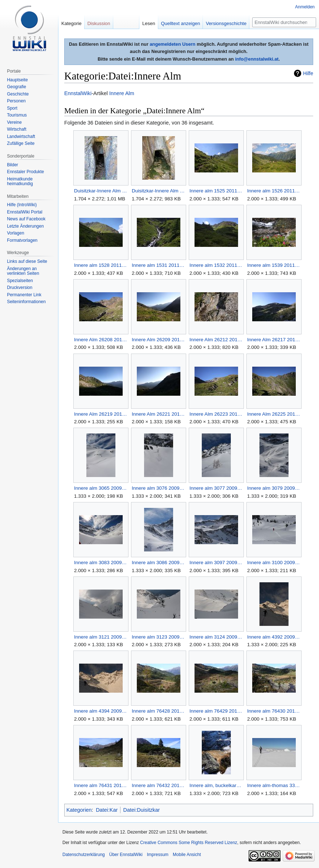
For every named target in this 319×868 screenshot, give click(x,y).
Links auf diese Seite (27, 261)
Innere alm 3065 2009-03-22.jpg (101, 488)
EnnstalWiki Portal (24, 212)
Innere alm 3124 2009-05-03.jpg (216, 637)
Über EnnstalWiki (126, 855)
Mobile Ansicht (187, 855)
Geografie (17, 87)
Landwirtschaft (21, 136)
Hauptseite (17, 80)
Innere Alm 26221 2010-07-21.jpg (158, 414)
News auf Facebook (26, 219)
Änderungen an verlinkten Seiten (23, 271)
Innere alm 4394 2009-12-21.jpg (101, 711)
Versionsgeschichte (226, 23)
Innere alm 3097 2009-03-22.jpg (216, 563)
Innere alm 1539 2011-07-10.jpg (274, 265)
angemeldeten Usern (172, 44)
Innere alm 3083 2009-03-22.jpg (101, 563)
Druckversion (20, 288)
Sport (12, 108)
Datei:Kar (107, 810)
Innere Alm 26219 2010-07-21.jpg (101, 414)
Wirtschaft (17, 129)
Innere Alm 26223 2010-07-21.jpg (216, 414)
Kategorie (71, 23)
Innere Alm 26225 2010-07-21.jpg (274, 414)
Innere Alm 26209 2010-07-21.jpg (158, 340)
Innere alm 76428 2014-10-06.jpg (158, 711)
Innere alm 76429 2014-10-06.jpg (216, 711)
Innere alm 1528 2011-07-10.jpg (101, 265)
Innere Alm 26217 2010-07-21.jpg (274, 340)
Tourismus (17, 115)
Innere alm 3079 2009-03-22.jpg (274, 488)
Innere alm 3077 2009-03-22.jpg (216, 488)
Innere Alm (122, 93)
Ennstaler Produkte (25, 172)
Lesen (149, 23)
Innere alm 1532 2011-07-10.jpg (216, 265)
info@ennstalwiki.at (257, 59)
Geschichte (18, 94)
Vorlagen (15, 233)
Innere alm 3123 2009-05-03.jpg (158, 637)
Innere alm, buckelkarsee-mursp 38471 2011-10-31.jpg (216, 785)
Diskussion (99, 23)
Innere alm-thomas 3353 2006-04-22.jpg (274, 785)
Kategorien (79, 810)
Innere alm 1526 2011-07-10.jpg (274, 191)
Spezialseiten (20, 281)
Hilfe (308, 73)
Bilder (13, 165)
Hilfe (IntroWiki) (22, 205)
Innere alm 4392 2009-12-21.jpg (274, 637)
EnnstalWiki (78, 93)
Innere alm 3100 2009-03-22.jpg (274, 563)
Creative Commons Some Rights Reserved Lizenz (189, 843)
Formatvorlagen (22, 240)
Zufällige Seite (21, 143)
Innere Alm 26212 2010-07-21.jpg (216, 340)
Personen (16, 101)
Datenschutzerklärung (84, 855)
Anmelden (305, 7)
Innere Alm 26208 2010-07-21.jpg (101, 340)
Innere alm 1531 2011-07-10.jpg (158, 265)
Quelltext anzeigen (181, 23)
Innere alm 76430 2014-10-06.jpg (274, 711)
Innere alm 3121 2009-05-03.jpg (101, 637)
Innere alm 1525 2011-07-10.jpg (216, 191)
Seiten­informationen (26, 302)
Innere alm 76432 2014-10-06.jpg (158, 785)
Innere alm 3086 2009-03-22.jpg (158, 563)
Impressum (158, 855)
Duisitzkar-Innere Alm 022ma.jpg (158, 191)
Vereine (14, 122)
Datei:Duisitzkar (142, 810)
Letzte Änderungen (25, 226)
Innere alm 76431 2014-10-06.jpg (101, 785)
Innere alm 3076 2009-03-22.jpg (158, 488)
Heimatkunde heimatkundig (20, 182)
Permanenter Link (24, 295)
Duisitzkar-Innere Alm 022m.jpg (101, 191)
